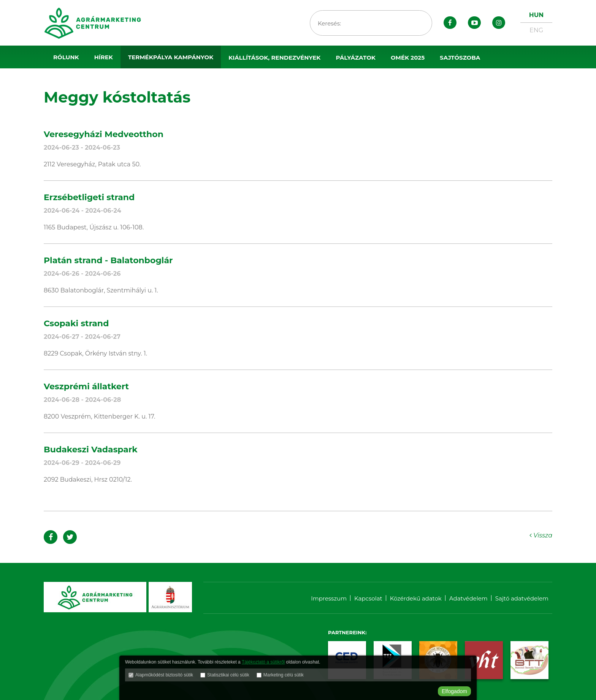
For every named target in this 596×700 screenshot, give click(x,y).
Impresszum (329, 598)
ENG (536, 30)
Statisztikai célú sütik (228, 675)
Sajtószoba (460, 58)
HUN (536, 15)
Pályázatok (356, 58)
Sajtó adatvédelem (522, 598)
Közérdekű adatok (416, 598)
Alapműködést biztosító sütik (164, 675)
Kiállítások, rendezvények (274, 58)
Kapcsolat (368, 598)
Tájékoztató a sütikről (263, 662)
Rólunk (66, 57)
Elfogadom (454, 691)
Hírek (104, 57)
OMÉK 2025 (408, 58)
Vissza (541, 535)
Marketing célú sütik (284, 675)
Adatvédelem (468, 598)
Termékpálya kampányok (171, 57)
